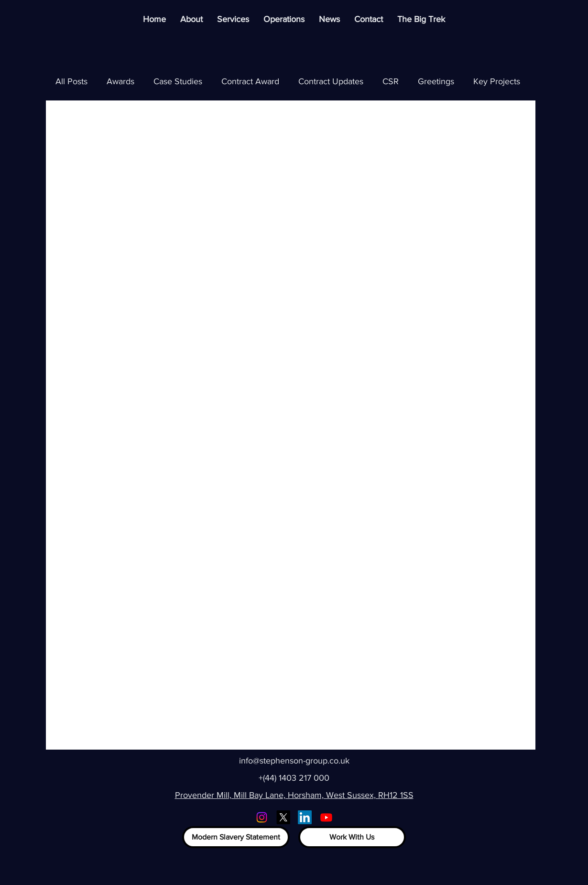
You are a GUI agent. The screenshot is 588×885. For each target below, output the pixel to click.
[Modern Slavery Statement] (236, 837)
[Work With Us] (352, 837)
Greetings (436, 81)
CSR (391, 81)
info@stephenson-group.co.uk (294, 761)
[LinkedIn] (305, 817)
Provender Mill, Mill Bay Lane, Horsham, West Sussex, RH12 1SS (294, 795)
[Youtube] (326, 817)
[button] (284, 19)
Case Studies (178, 81)
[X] (283, 817)
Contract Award (250, 81)
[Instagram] (262, 817)
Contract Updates (331, 81)
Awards (120, 81)
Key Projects (497, 81)
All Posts (71, 81)
